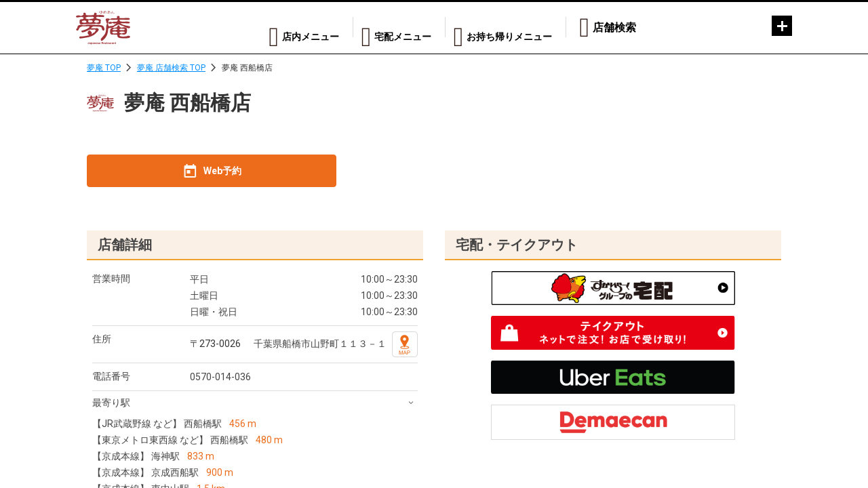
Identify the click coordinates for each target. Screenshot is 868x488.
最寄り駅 (111, 403)
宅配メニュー (382, 27)
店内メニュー (276, 27)
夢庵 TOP (104, 68)
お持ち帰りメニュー (503, 27)
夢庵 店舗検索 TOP (171, 68)
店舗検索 (614, 27)
